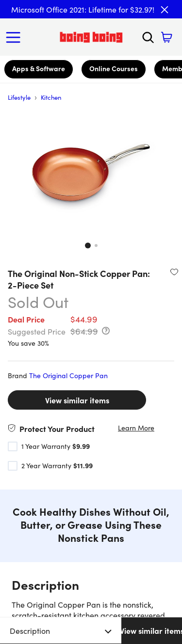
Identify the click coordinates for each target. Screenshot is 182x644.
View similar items (77, 400)
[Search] (148, 37)
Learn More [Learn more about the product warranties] (136, 428)
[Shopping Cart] (166, 37)
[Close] (165, 10)
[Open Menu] (16, 37)
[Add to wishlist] (174, 272)
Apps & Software (39, 68)
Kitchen (51, 97)
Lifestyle (19, 97)
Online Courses (114, 68)
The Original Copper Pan (68, 375)
